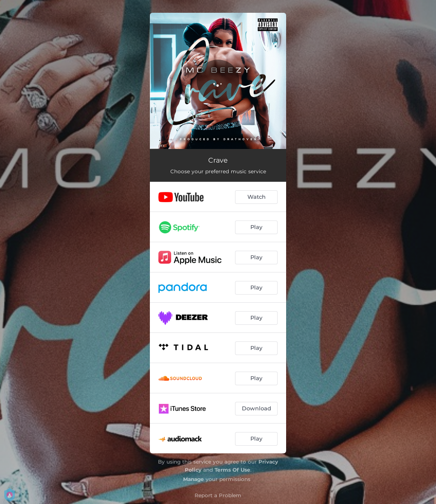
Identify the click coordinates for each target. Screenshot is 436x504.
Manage (194, 479)
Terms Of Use (232, 470)
